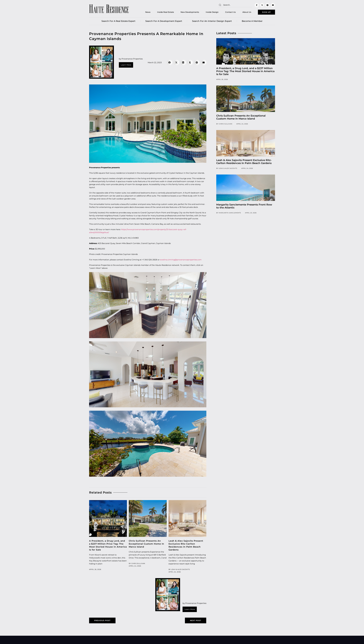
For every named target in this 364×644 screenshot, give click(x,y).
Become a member (252, 22)
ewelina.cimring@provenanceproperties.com (181, 260)
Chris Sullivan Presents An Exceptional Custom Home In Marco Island (146, 544)
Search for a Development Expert (164, 22)
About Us (243, 12)
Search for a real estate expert (118, 22)
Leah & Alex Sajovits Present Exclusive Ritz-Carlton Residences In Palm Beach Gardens (244, 162)
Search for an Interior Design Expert (212, 22)
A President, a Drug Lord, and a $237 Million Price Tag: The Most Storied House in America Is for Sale (245, 72)
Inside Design (208, 12)
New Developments (186, 12)
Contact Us (226, 12)
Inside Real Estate (161, 12)
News (144, 12)
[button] (169, 63)
